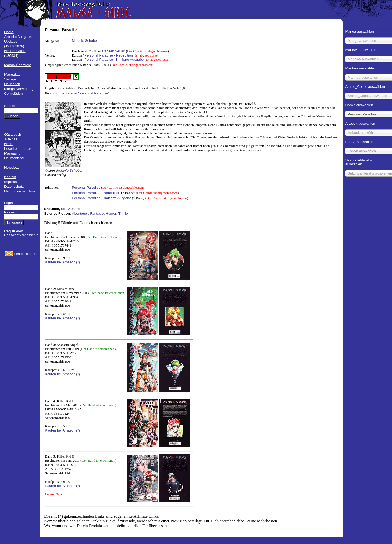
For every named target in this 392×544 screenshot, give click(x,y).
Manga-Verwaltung (19, 89)
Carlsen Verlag (114, 51)
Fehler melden (25, 254)
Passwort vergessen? (21, 235)
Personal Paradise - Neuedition (109, 55)
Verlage (10, 79)
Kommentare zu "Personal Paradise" (81, 93)
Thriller (124, 214)
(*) (78, 262)
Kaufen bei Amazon (60, 262)
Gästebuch (13, 134)
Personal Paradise (86, 188)
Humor (111, 214)
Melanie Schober (85, 41)
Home (9, 32)
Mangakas (12, 75)
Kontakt (10, 177)
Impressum (13, 182)
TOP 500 (11, 139)
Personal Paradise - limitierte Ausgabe (114, 60)
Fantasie (97, 214)
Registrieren (14, 231)
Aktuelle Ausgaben (19, 37)
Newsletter (12, 168)
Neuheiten (12, 84)
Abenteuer (80, 214)
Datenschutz (14, 186)
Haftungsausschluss (20, 191)
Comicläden (13, 93)
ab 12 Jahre (70, 209)
